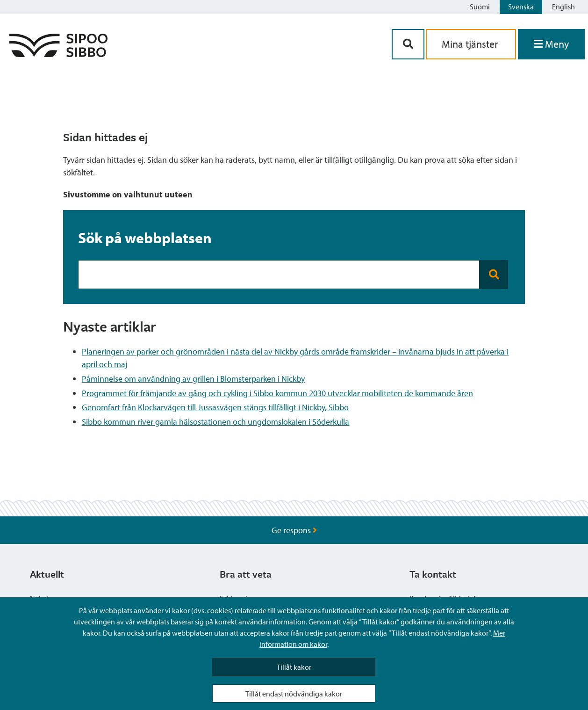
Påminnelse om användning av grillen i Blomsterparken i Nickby (193, 379)
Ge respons (294, 530)
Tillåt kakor (294, 667)
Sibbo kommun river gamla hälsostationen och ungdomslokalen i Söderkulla (215, 422)
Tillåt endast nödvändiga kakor (294, 694)
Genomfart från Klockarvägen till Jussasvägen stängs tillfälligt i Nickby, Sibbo (215, 407)
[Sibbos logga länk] (58, 54)
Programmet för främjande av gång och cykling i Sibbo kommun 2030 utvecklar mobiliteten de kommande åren (277, 393)
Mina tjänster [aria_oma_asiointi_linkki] (471, 44)
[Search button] (494, 275)
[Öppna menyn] (551, 44)
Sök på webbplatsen (145, 238)
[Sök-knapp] (408, 44)
